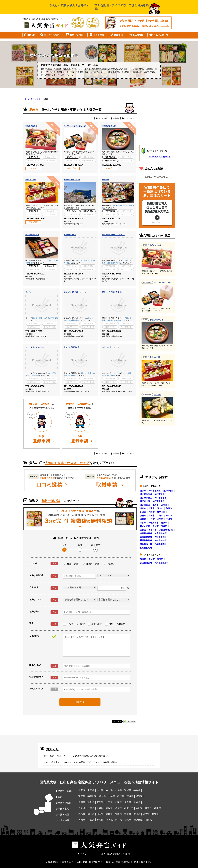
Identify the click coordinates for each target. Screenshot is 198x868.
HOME (31, 35)
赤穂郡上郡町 (160, 544)
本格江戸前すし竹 (109, 126)
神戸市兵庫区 (146, 494)
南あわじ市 (145, 526)
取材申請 (118, 35)
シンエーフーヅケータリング (75, 126)
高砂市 (143, 519)
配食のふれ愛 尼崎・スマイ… (75, 292)
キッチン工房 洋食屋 (72, 347)
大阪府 (82, 808)
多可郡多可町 (146, 533)
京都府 (100, 808)
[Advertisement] (157, 122)
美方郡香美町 (146, 562)
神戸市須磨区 (146, 497)
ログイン (82, 854)
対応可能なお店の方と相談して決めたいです (97, 645)
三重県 (109, 802)
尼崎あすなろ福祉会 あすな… (113, 292)
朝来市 (160, 559)
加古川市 (161, 512)
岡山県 (91, 814)
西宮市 (152, 508)
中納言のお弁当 (31, 126)
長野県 (128, 802)
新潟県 (137, 802)
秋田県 (100, 790)
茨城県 (130, 796)
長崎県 (100, 820)
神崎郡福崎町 (146, 540)
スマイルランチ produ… (35, 347)
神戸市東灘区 (155, 490)
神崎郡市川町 (160, 537)
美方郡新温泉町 (161, 562)
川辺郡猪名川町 (166, 530)
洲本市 (160, 508)
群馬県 (139, 796)
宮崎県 (128, 820)
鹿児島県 (138, 820)
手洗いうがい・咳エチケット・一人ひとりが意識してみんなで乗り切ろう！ (77, 755)
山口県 (100, 814)
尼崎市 (164, 504)
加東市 (143, 530)
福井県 (148, 808)
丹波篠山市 (154, 522)
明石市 (143, 508)
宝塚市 (160, 515)
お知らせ (52, 749)
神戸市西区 (145, 504)
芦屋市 (169, 508)
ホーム (30, 99)
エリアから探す (52, 35)
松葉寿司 (105, 179)
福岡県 (82, 820)
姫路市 (156, 504)
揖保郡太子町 (146, 544)
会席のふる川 (31, 179)
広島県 (82, 814)
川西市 (152, 519)
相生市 (152, 512)
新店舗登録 (138, 35)
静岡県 (91, 802)
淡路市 (156, 526)
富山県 (158, 808)
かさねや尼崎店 (70, 234)
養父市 (152, 559)
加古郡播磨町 (146, 537)
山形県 (118, 790)
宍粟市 (164, 526)
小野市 (160, 519)
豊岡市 (143, 559)
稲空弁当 (157, 394)
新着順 (116, 118)
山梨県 (118, 802)
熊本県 (109, 820)
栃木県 (121, 796)
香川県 (137, 814)
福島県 (137, 790)
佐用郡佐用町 (146, 547)
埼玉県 (102, 796)
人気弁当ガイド (68, 862)
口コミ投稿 (99, 35)
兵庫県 (38, 99)
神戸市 (143, 490)
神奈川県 (92, 796)
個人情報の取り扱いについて (116, 854)
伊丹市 (143, 512)
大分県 (118, 820)
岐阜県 (100, 802)
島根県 (118, 814)
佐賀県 (91, 820)
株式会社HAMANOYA (72, 179)
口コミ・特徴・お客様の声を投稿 (45, 318)
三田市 (169, 519)
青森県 (91, 790)
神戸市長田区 (160, 494)
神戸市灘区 (168, 490)
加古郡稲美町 (160, 533)
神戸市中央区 (159, 501)
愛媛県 (128, 814)
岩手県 (109, 790)
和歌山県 (129, 808)
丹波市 (164, 522)
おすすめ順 (103, 118)
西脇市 (152, 515)
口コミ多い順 (130, 118)
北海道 (82, 790)
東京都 (82, 796)
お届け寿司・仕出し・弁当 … (113, 234)
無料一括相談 (76, 35)
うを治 (28, 292)
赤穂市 (143, 515)
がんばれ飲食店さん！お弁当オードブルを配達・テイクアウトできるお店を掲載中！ (81, 762)
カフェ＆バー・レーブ (111, 347)
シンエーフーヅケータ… (163, 282)
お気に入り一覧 (161, 35)
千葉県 (112, 796)
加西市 (143, 522)
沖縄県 (148, 820)
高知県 (155, 814)
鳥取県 (109, 814)
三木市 (169, 515)
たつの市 (153, 530)
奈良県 (109, 808)
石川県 (139, 808)
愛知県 (82, 802)
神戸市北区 (145, 501)
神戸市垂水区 (160, 497)
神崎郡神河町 (160, 540)
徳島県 (146, 814)
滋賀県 (118, 808)
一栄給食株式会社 (32, 234)
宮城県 (128, 790)
